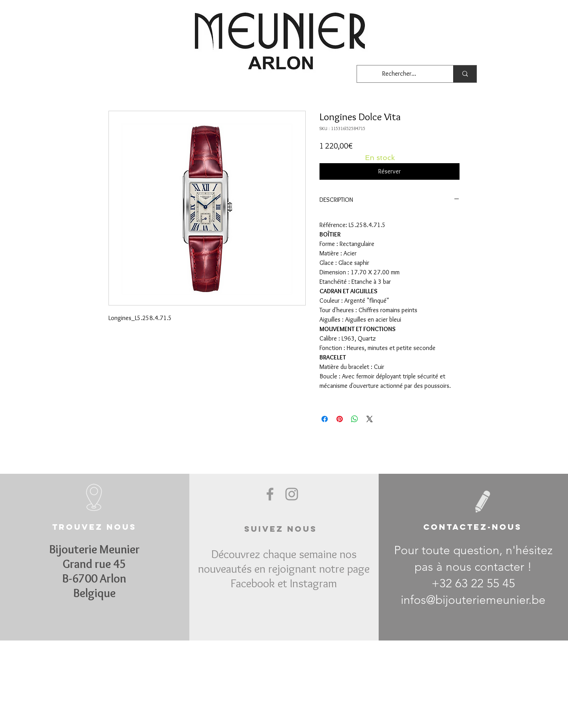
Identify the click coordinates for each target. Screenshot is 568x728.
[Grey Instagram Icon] (292, 494)
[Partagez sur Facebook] (325, 419)
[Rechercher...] (399, 74)
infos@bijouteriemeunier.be (473, 600)
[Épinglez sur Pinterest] (340, 419)
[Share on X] (370, 419)
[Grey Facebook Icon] (270, 494)
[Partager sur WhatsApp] (355, 419)
